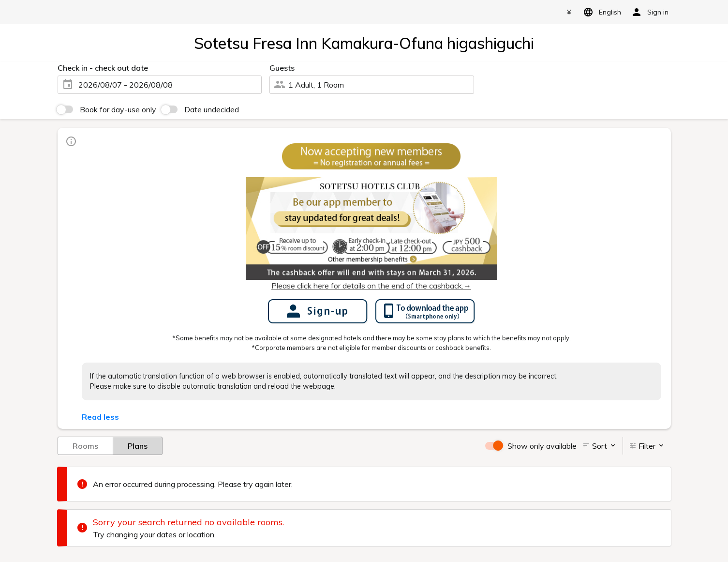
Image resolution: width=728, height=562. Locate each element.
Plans (138, 445)
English (601, 12)
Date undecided (212, 109)
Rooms (85, 445)
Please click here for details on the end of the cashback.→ (371, 286)
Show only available (542, 446)
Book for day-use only (118, 109)
